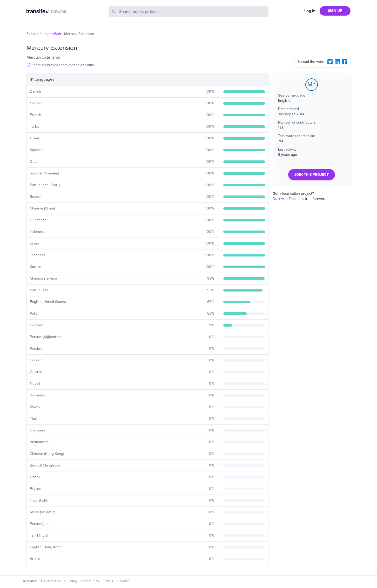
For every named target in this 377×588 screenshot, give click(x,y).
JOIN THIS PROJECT (312, 175)
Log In (310, 11)
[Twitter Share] (330, 62)
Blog (73, 581)
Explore (33, 34)
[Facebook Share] (345, 62)
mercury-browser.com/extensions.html (63, 65)
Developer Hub (53, 581)
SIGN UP (335, 11)
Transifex (30, 581)
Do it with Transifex (288, 199)
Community (90, 581)
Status (108, 581)
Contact (123, 581)
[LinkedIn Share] (337, 62)
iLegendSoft (51, 34)
